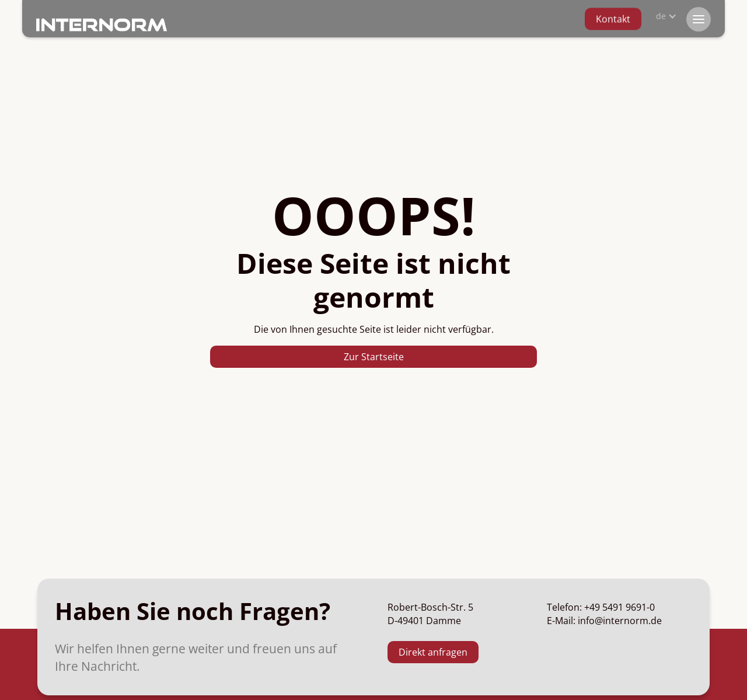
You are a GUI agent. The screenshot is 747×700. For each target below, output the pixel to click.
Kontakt (613, 17)
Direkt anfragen (433, 652)
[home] (102, 25)
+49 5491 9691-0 (619, 607)
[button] (664, 13)
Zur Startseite (374, 357)
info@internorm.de (620, 621)
